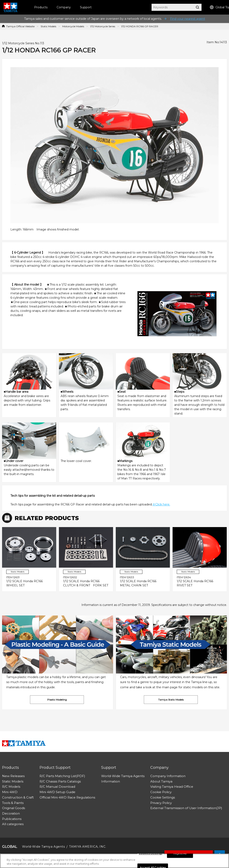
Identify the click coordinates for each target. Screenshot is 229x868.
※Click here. (161, 504)
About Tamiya (161, 781)
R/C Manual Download (57, 787)
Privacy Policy (161, 803)
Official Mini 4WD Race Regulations (67, 797)
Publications (12, 819)
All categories (13, 824)
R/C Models (11, 787)
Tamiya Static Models (171, 700)
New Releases (13, 776)
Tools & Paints (13, 803)
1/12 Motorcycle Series (103, 26)
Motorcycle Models (73, 26)
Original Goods (14, 808)
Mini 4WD (10, 792)
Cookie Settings (163, 797)
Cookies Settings (150, 853)
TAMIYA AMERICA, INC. (88, 847)
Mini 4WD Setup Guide (57, 792)
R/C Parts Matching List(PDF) (62, 776)
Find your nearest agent (188, 19)
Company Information (168, 776)
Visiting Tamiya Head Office (172, 787)
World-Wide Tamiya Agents (123, 776)
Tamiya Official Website (20, 26)
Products (41, 7)
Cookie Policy (161, 792)
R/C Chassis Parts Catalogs (60, 781)
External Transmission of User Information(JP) (186, 808)
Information (111, 781)
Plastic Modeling (57, 700)
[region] (114, 861)
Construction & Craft (18, 797)
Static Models (48, 26)
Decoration (11, 813)
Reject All (180, 853)
